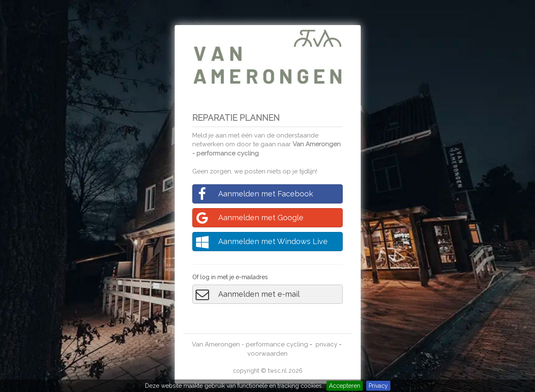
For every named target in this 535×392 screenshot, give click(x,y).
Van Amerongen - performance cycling (250, 344)
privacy (326, 344)
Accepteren (345, 386)
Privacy (378, 386)
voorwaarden (267, 354)
